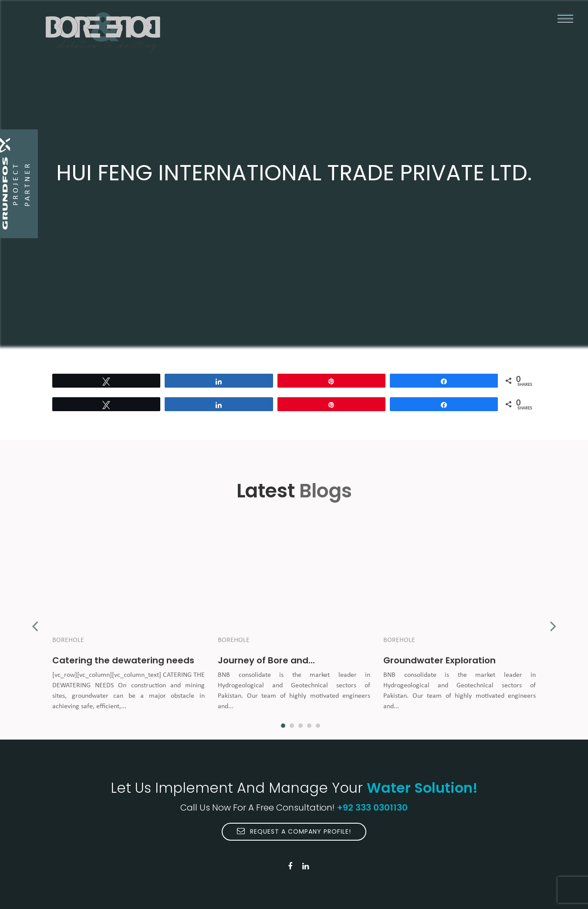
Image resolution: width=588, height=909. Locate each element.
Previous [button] (35, 622)
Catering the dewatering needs (123, 660)
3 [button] (301, 726)
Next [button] (553, 622)
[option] (128, 622)
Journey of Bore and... (266, 660)
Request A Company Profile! (294, 831)
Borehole (68, 640)
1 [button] (283, 726)
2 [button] (292, 726)
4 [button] (309, 726)
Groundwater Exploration (439, 660)
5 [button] (318, 726)
